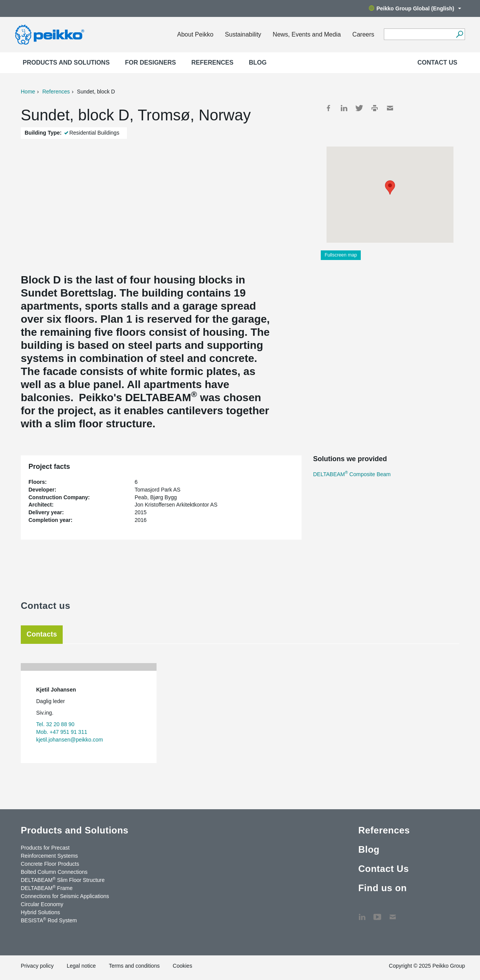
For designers (150, 62)
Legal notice (81, 966)
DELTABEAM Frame (47, 888)
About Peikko (195, 34)
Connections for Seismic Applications (65, 896)
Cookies (182, 966)
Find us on (382, 888)
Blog (258, 62)
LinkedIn (344, 108)
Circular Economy (42, 904)
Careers (363, 34)
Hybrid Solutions (40, 912)
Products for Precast (45, 848)
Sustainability (243, 34)
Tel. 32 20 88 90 (55, 724)
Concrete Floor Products (50, 864)
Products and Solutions (66, 62)
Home (28, 92)
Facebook (328, 108)
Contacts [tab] (42, 634)
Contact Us (437, 62)
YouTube (377, 913)
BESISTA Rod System (49, 920)
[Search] (459, 34)
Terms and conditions (134, 966)
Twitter (359, 108)
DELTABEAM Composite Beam (352, 474)
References (212, 62)
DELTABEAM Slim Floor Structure (63, 880)
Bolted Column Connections (54, 872)
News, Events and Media (307, 34)
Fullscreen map (341, 255)
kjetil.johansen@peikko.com (70, 740)
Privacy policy (37, 966)
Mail (390, 108)
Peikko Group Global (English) (415, 8)
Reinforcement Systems (49, 856)
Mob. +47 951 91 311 (62, 732)
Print (375, 108)
